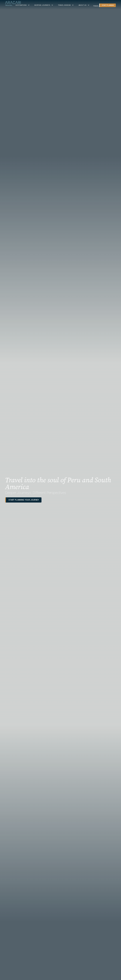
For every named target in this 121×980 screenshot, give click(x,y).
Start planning (108, 5)
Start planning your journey (24, 500)
